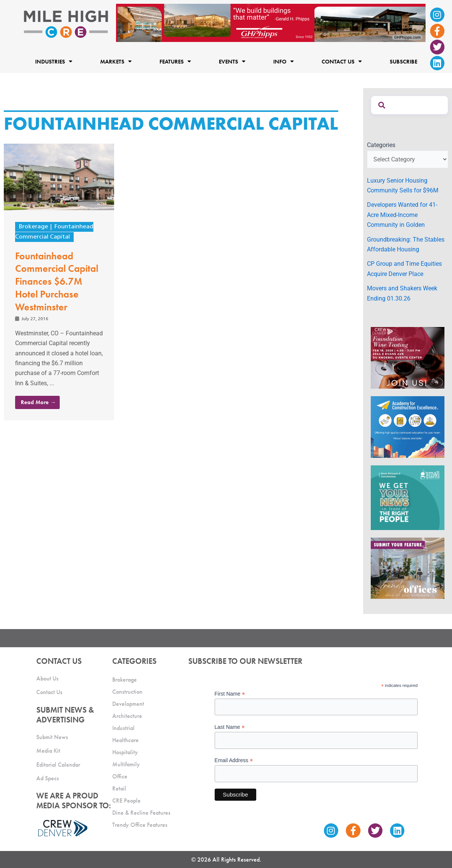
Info (283, 62)
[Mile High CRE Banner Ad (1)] (271, 22)
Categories (381, 145)
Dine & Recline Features (141, 813)
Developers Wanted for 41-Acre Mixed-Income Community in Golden (402, 215)
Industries (54, 62)
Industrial (123, 728)
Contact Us (342, 62)
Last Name (230, 727)
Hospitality (125, 752)
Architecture (127, 716)
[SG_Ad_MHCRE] (408, 497)
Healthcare (125, 740)
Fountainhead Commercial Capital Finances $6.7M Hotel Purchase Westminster (57, 281)
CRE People (126, 801)
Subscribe (403, 62)
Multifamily (126, 764)
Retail (119, 788)
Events (232, 62)
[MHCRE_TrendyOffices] (408, 568)
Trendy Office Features (140, 825)
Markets (116, 62)
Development (128, 704)
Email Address (234, 760)
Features (175, 62)
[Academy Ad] (408, 426)
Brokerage (33, 227)
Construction (127, 692)
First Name (230, 694)
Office (120, 776)
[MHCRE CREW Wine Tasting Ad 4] (408, 357)
